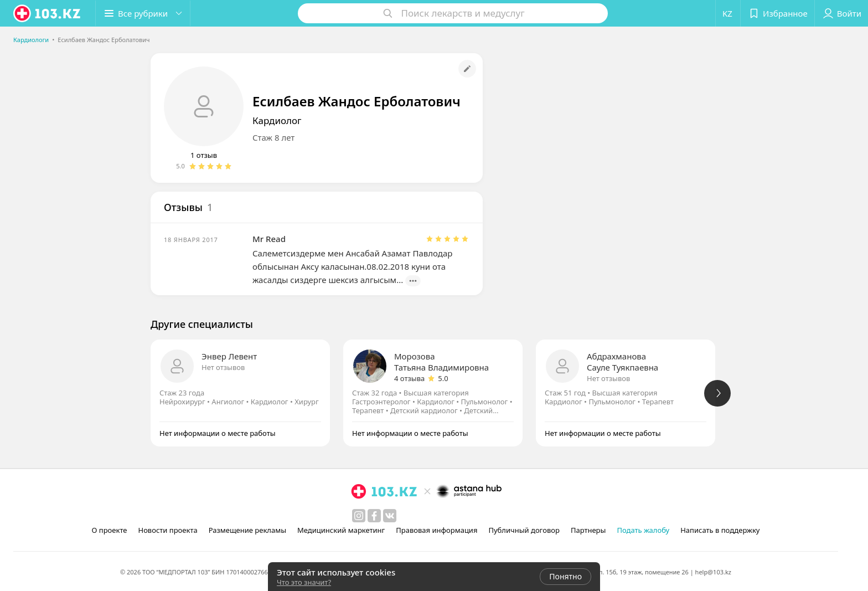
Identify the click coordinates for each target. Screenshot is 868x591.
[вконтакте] (390, 516)
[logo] (48, 13)
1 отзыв (204, 155)
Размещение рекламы (247, 530)
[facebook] (374, 516)
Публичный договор (524, 530)
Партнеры (588, 530)
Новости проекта (167, 530)
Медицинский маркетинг (341, 530)
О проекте (110, 530)
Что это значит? (304, 582)
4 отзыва (409, 378)
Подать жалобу (643, 530)
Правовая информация (436, 530)
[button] (143, 13)
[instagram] (359, 516)
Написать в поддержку (720, 530)
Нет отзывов (223, 367)
